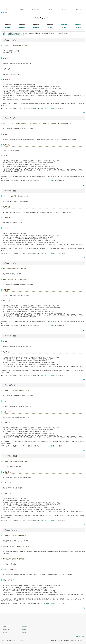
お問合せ (79, 9)
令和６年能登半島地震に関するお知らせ (13, 35)
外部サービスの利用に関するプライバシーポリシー (14, 640)
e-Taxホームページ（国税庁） (47, 108)
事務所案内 (21, 9)
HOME (7, 9)
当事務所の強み (35, 9)
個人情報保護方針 (80, 637)
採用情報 (64, 9)
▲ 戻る (83, 113)
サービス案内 (50, 9)
